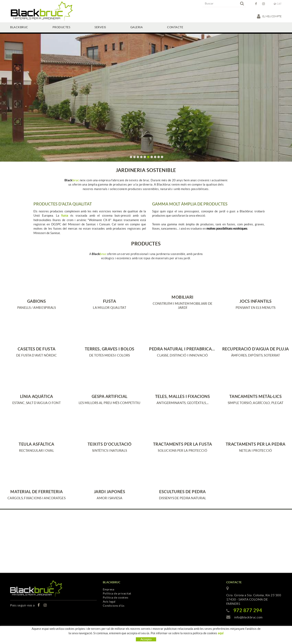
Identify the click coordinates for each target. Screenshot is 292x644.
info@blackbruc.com (248, 617)
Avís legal (109, 602)
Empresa (109, 589)
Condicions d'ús (114, 606)
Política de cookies (116, 598)
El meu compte (269, 16)
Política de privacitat (117, 593)
